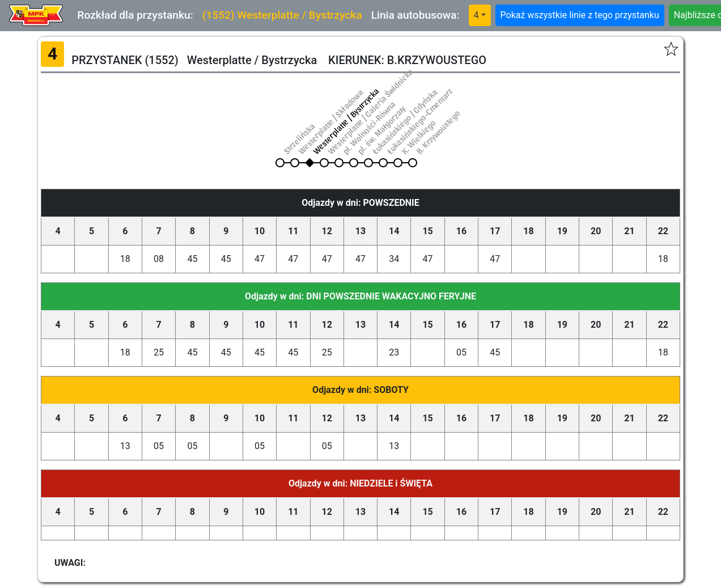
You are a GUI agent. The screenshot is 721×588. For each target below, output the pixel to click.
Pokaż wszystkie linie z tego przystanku (580, 15)
